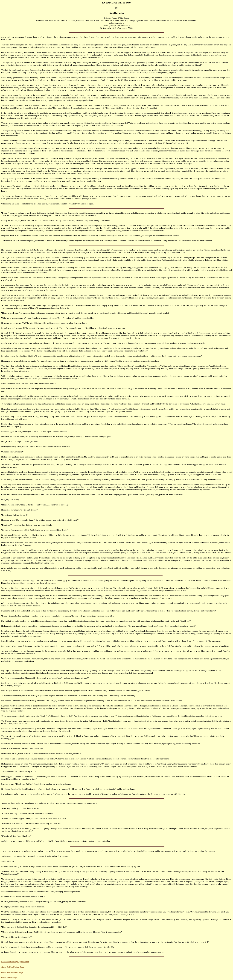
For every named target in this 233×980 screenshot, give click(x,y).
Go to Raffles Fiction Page (13, 967)
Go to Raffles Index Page (12, 972)
